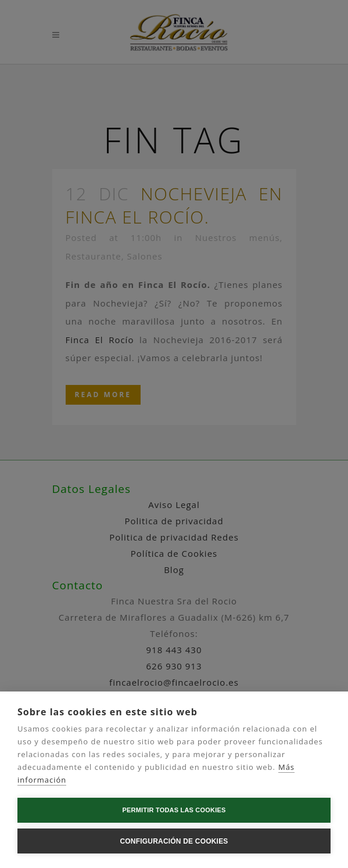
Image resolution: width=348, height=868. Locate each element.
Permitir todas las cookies (174, 810)
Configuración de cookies (174, 841)
